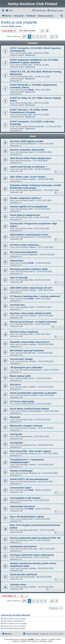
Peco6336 (33, 395)
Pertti (12, 26)
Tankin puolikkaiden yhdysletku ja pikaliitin (33, 393)
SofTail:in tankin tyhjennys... (25, 245)
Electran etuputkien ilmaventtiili (27, 150)
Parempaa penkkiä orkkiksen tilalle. (29, 269)
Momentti (15, 417)
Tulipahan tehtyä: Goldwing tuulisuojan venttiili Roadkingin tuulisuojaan (36, 187)
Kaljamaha (33, 254)
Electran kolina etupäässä (24, 332)
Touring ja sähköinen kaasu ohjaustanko (32, 555)
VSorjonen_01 (35, 453)
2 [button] (33, 37)
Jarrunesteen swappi (21, 359)
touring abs (16, 434)
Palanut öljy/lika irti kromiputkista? (29, 207)
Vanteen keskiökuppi (21, 471)
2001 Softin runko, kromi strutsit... (28, 177)
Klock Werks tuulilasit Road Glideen (29, 409)
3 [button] (37, 37)
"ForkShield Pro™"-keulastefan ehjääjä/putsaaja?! (27, 461)
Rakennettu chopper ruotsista (26, 426)
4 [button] (41, 37)
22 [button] (52, 37)
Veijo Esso (33, 530)
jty (30, 161)
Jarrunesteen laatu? (21, 488)
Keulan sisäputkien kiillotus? (26, 198)
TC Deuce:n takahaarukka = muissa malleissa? (35, 296)
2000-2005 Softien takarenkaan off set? (31, 288)
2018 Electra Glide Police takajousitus (30, 158)
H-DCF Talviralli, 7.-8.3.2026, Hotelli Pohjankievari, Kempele (29, 111)
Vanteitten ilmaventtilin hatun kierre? (30, 342)
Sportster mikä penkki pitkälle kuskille (31, 313)
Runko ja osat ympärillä (19, 22)
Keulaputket (16, 443)
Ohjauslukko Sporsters (22, 506)
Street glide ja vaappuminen (25, 215)
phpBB (31, 639)
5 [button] (45, 37)
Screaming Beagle (36, 126)
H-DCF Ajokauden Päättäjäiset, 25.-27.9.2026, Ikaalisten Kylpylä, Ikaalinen (34, 61)
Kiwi (30, 217)
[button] (24, 37)
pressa (18, 26)
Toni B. (32, 378)
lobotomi (32, 482)
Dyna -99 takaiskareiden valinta (27, 517)
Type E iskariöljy (19, 278)
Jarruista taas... (18, 305)
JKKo (31, 77)
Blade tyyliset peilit (20, 376)
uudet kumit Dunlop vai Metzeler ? (28, 167)
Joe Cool (32, 445)
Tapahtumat (30, 55)
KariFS (32, 200)
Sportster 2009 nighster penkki (27, 141)
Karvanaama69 (35, 370)
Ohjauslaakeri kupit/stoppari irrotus (29, 235)
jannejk (32, 577)
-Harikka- (32, 179)
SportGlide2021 (35, 190)
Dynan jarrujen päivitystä (23, 574)
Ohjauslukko (17, 261)
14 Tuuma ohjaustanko (22, 401)
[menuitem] (9, 11)
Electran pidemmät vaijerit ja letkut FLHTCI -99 (35, 538)
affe (30, 53)
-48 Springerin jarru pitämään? (26, 367)
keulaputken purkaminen (23, 546)
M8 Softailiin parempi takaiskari (27, 350)
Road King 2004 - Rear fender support (30, 451)
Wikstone (32, 144)
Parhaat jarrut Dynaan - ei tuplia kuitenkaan (33, 322)
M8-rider (32, 353)
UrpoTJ (32, 152)
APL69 (31, 404)
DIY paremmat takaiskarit (23, 252)
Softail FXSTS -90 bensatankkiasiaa (29, 479)
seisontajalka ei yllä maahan (25, 498)
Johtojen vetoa (18, 585)
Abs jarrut (15, 384)
